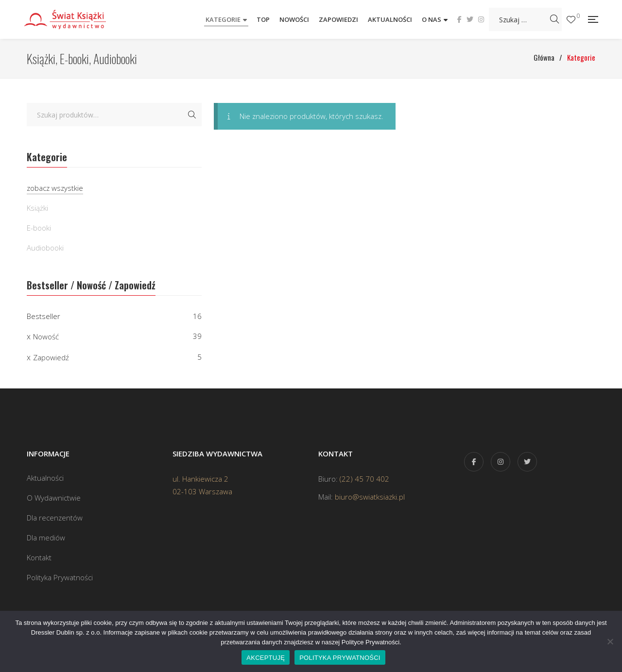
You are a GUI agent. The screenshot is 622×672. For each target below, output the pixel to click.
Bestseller (43, 316)
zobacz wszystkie (55, 188)
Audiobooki (45, 248)
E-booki (39, 228)
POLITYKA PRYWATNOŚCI (340, 658)
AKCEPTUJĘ (266, 658)
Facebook (459, 19)
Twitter (470, 19)
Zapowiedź (51, 357)
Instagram (481, 19)
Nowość (46, 336)
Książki (37, 208)
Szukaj (192, 115)
